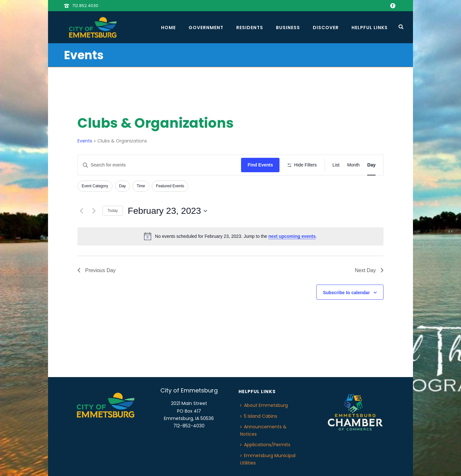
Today (113, 211)
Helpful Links (370, 28)
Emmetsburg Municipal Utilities (268, 459)
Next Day (369, 270)
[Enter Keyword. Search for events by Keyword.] (159, 165)
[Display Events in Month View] (353, 165)
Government (206, 28)
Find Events (260, 165)
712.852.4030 (85, 6)
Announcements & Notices (263, 430)
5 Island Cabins (259, 416)
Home (168, 28)
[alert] (230, 236)
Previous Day (97, 270)
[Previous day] (81, 211)
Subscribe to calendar (346, 293)
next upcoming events (292, 236)
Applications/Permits (265, 445)
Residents (250, 28)
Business (288, 28)
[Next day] (94, 211)
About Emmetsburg (264, 405)
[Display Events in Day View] (371, 165)
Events (85, 141)
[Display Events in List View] (336, 165)
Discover (326, 28)
